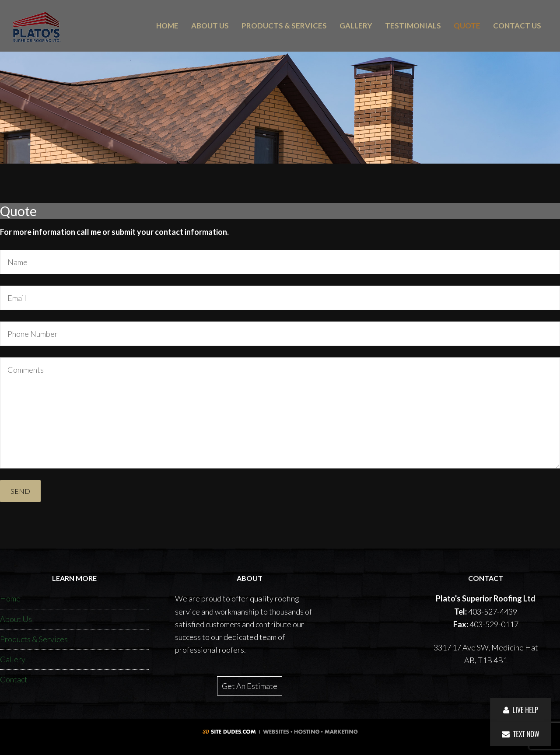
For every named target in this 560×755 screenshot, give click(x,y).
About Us (16, 619)
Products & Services (34, 639)
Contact (14, 679)
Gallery (13, 659)
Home (10, 598)
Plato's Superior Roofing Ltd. (65, 27)
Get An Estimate (250, 686)
